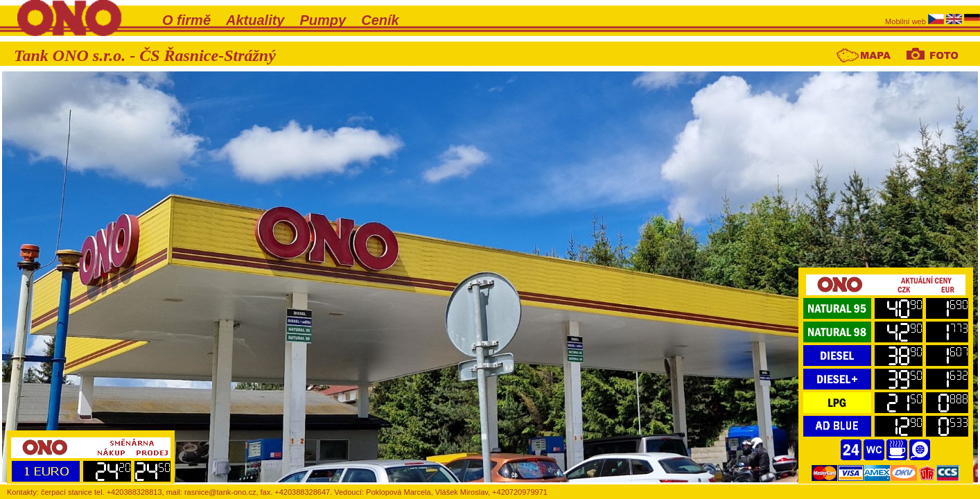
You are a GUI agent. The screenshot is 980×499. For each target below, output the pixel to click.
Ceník (380, 20)
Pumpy (323, 20)
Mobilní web (907, 21)
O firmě (186, 20)
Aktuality (255, 20)
